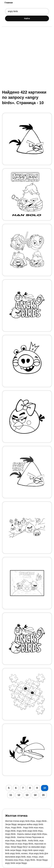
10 (45, 788)
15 (43, 795)
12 (19, 795)
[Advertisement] (27, 58)
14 (35, 795)
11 (11, 795)
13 (27, 795)
